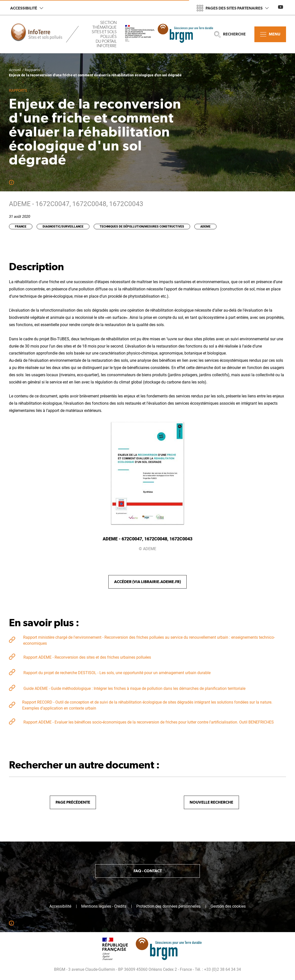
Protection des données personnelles (168, 906)
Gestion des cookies (228, 906)
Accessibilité (27, 8)
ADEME (205, 227)
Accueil (15, 70)
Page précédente (73, 802)
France (21, 227)
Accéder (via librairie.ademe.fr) (147, 582)
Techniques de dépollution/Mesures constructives (142, 227)
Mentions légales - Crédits (104, 906)
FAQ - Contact (148, 871)
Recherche (230, 34)
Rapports (32, 70)
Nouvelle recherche (211, 802)
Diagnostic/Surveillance (63, 227)
